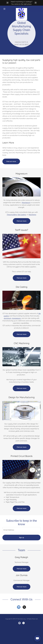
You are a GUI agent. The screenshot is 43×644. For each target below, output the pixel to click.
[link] (21, 9)
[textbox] (21, 530)
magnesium (16, 318)
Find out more (11, 161)
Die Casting (22, 215)
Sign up (22, 538)
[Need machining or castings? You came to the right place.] (21, 3)
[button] (5, 9)
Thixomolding (12, 215)
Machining (32, 215)
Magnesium (26, 203)
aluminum (8, 318)
